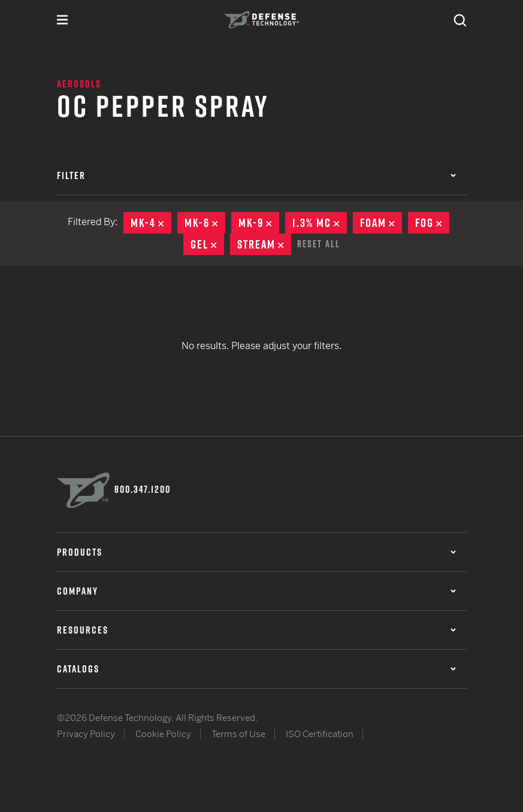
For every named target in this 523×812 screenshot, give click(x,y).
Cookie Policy (163, 734)
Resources (256, 630)
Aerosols (79, 84)
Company (256, 591)
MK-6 (205, 223)
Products (256, 552)
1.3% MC (320, 223)
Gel (207, 244)
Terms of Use (238, 734)
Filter (256, 175)
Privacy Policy (86, 734)
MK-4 (151, 223)
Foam (381, 223)
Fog (432, 223)
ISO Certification (320, 734)
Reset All (319, 244)
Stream (264, 244)
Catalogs (256, 669)
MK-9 (259, 223)
